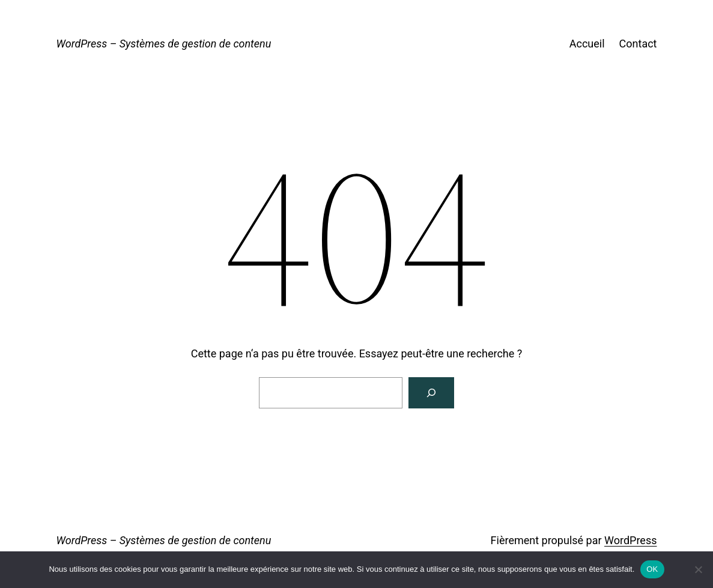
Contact (638, 44)
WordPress (630, 540)
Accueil (587, 44)
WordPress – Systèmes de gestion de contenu (164, 44)
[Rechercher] (431, 393)
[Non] (698, 569)
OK (652, 569)
